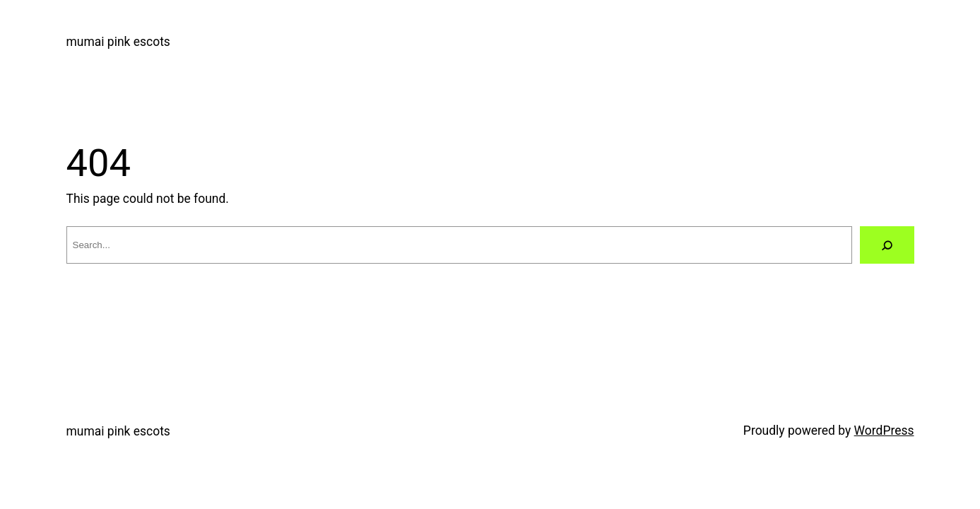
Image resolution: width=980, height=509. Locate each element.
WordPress (884, 431)
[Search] (887, 245)
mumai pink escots (118, 42)
